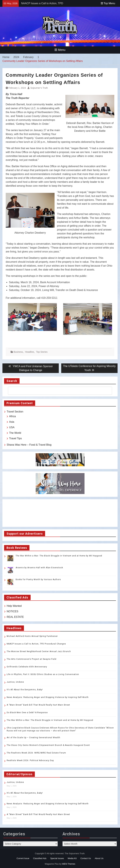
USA (12, 427)
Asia (12, 422)
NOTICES (12, 611)
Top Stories (42, 352)
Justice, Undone (15, 682)
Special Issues (57, 858)
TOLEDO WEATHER (60, 513)
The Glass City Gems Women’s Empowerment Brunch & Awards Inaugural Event (48, 745)
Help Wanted (14, 606)
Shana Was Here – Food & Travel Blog (29, 445)
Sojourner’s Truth (39, 88)
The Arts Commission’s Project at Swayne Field (32, 659)
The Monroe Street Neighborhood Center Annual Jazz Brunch (39, 651)
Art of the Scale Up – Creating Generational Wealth (33, 738)
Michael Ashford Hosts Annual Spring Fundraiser (32, 636)
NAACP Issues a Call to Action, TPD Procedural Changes (36, 644)
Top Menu (108, 3)
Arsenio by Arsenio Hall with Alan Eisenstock (39, 568)
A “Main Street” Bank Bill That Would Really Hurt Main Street (38, 705)
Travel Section (15, 412)
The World (15, 433)
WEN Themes (69, 864)
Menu (60, 50)
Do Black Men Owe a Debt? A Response (27, 713)
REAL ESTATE (15, 617)
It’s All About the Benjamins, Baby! (25, 690)
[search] (57, 391)
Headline (30, 352)
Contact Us (86, 858)
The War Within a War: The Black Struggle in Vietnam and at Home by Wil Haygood (59, 556)
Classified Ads (40, 858)
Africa (12, 416)
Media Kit (72, 858)
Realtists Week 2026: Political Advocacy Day (30, 760)
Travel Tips (15, 438)
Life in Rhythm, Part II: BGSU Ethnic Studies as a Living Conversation (43, 674)
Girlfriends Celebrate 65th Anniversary (27, 667)
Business (18, 352)
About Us (99, 858)
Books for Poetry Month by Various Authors (38, 579)
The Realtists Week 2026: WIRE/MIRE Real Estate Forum (36, 753)
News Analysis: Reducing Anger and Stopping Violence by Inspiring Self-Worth (48, 697)
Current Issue (23, 858)
